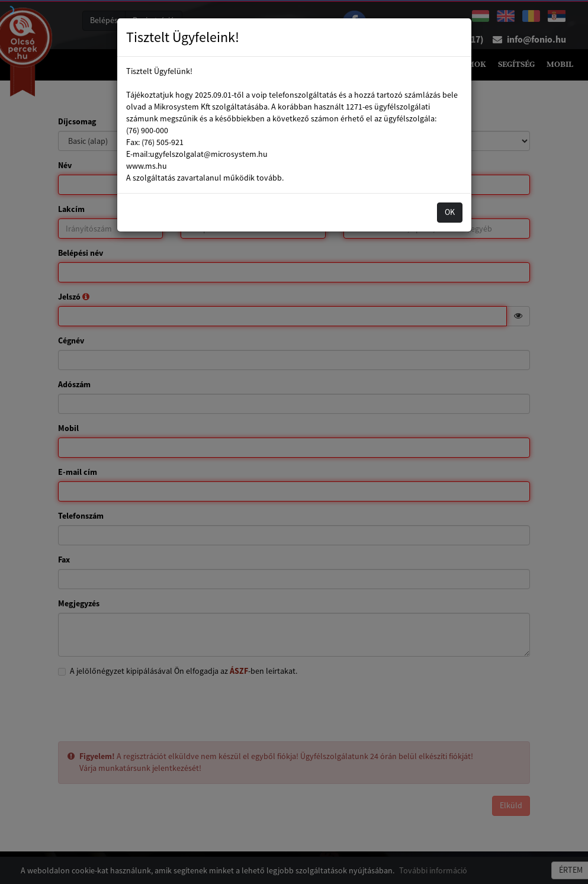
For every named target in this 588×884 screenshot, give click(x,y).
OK (450, 212)
